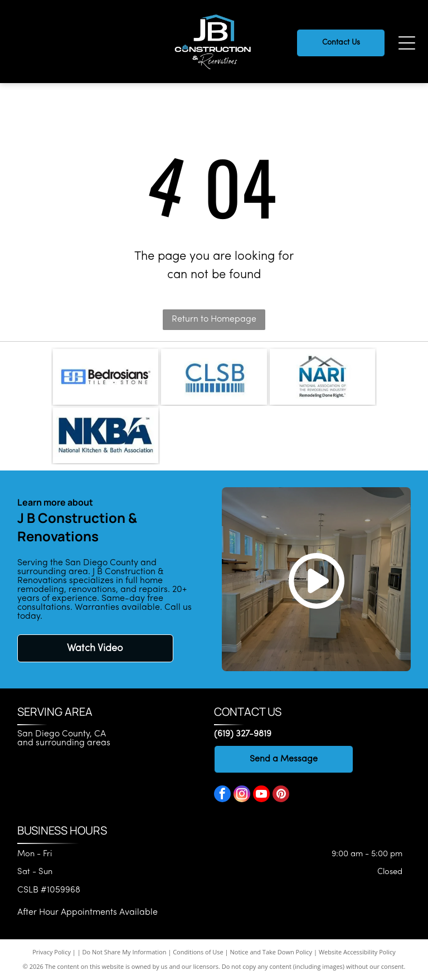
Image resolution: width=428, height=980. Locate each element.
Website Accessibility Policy (357, 952)
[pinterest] (281, 795)
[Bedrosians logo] (106, 377)
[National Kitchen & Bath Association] (106, 435)
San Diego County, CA (62, 734)
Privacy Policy (52, 952)
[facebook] (222, 795)
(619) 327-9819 (243, 734)
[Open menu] (407, 43)
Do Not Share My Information (125, 952)
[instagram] (242, 795)
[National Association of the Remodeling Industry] (322, 377)
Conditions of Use (198, 952)
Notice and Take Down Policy (271, 952)
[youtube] (261, 795)
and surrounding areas (64, 743)
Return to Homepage (214, 319)
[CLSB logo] (214, 377)
